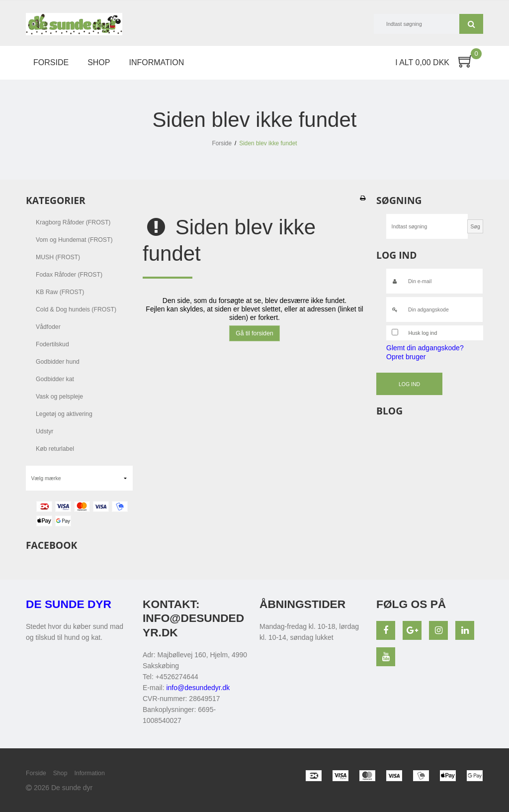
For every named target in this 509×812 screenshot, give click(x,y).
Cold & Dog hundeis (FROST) (76, 309)
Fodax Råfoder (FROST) (69, 275)
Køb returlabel (55, 449)
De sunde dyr (69, 604)
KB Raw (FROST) (60, 292)
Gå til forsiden (254, 333)
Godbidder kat (55, 379)
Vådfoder (48, 327)
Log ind (409, 384)
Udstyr (44, 431)
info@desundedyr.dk (198, 688)
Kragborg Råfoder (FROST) (73, 222)
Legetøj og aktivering (64, 414)
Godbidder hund (58, 362)
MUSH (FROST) (58, 257)
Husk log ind (423, 333)
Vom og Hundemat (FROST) (74, 240)
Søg (471, 24)
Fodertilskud (52, 344)
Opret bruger (406, 357)
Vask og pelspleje (59, 397)
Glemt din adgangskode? (425, 348)
